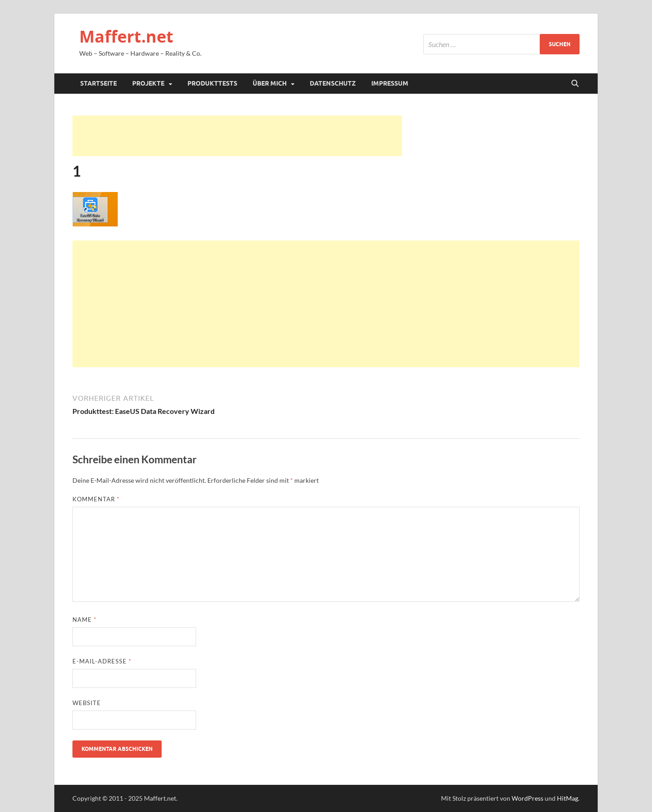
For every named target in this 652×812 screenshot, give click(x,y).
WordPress (527, 798)
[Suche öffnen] (575, 84)
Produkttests (212, 83)
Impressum (390, 83)
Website (87, 703)
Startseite (98, 83)
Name (84, 620)
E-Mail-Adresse (102, 661)
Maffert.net (126, 36)
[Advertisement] (237, 136)
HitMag (568, 798)
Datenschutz (333, 83)
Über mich (270, 83)
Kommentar (96, 499)
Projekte (148, 83)
